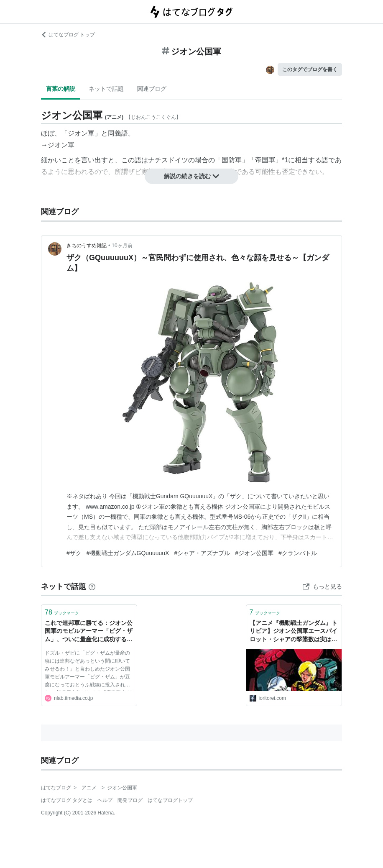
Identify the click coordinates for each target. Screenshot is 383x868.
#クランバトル (298, 553)
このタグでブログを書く (310, 69)
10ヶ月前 (122, 246)
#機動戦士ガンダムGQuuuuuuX (128, 553)
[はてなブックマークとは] (92, 586)
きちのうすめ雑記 (87, 246)
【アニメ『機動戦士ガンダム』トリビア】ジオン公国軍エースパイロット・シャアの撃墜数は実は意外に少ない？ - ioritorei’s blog (294, 632)
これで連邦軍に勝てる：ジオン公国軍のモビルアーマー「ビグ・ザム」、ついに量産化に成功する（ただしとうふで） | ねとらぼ (89, 632)
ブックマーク (62, 612)
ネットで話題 (106, 89)
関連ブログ (152, 89)
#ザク (74, 553)
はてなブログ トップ (68, 35)
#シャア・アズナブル (202, 553)
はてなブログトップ (170, 800)
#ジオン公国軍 (254, 553)
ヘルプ (105, 800)
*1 (285, 160)
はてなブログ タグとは (67, 800)
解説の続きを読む (191, 176)
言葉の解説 (61, 89)
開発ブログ (130, 800)
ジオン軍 (61, 145)
